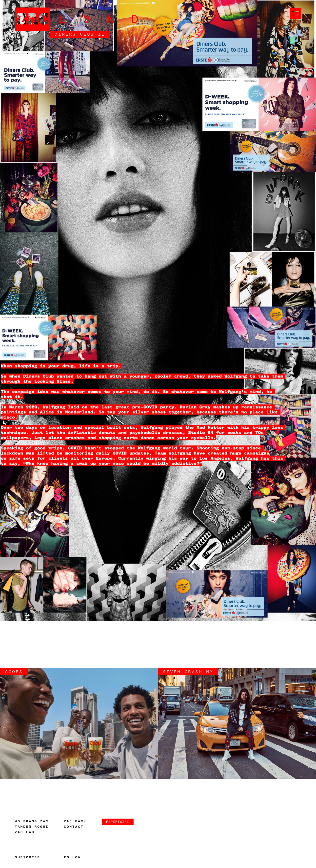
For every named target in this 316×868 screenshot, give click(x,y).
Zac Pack (75, 821)
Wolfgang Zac (32, 821)
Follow (72, 857)
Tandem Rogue (32, 827)
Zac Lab (25, 832)
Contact (74, 827)
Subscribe (28, 857)
